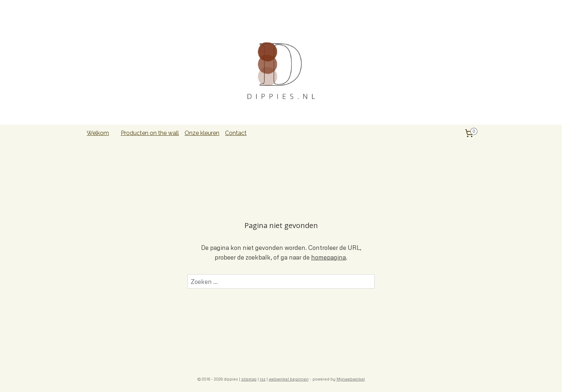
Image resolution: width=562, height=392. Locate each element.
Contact (236, 133)
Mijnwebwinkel (351, 379)
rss (263, 379)
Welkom (98, 133)
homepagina (328, 257)
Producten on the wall (150, 133)
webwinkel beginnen (289, 379)
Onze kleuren (202, 133)
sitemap (249, 379)
